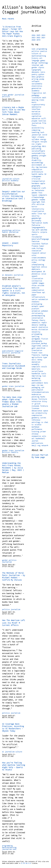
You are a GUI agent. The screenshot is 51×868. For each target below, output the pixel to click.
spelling (35, 337)
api (44, 292)
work (38, 230)
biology (40, 248)
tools (44, 374)
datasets (9, 275)
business (43, 167)
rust (44, 376)
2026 (34, 35)
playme (35, 121)
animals (35, 306)
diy (33, 167)
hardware (35, 183)
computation (37, 170)
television (36, 401)
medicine (35, 288)
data (34, 77)
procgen (43, 156)
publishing (36, 149)
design (35, 63)
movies (35, 330)
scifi (44, 119)
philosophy (36, 221)
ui (44, 165)
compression (37, 415)
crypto (38, 144)
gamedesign (36, 218)
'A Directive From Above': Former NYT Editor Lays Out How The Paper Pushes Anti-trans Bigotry (13, 31)
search (35, 327)
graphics (40, 77)
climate (41, 137)
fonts (34, 126)
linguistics (37, 93)
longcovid (19, 351)
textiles (42, 121)
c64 (43, 388)
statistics (43, 327)
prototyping (37, 304)
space (46, 411)
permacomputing (38, 316)
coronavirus (37, 281)
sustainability (38, 153)
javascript (36, 135)
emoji (34, 446)
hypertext (36, 267)
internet (35, 65)
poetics (44, 51)
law (33, 230)
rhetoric (15, 452)
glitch (38, 404)
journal (35, 441)
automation (43, 299)
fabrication (37, 223)
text (15, 849)
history (35, 58)
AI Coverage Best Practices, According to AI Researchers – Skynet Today (13, 727)
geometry (35, 418)
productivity (41, 413)
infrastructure (38, 297)
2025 (38, 35)
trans (5, 95)
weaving (35, 100)
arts (44, 436)
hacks (43, 397)
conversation (37, 318)
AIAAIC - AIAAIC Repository (10, 244)
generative (36, 88)
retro (43, 72)
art (41, 58)
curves (43, 418)
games (43, 61)
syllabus (35, 139)
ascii (34, 360)
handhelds (36, 374)
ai (3, 275)
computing (36, 130)
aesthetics (36, 381)
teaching (35, 132)
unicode (41, 286)
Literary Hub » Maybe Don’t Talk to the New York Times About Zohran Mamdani (14, 111)
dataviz (35, 325)
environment (37, 165)
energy (43, 139)
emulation (36, 362)
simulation (36, 251)
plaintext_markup (39, 343)
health (5, 232)
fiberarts (36, 355)
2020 (34, 40)
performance (37, 429)
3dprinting (36, 376)
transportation (38, 181)
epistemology (37, 163)
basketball (40, 439)
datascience (37, 411)
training (35, 432)
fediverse (36, 225)
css (33, 144)
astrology (36, 422)
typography (36, 70)
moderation (36, 395)
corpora (44, 232)
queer (42, 306)
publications (37, 443)
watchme (44, 230)
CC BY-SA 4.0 (26, 863)
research (35, 253)
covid (45, 135)
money (40, 360)
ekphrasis (36, 269)
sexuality (36, 332)
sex (33, 413)
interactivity (38, 209)
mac (42, 385)
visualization (38, 211)
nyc (45, 214)
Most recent (8, 19)
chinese (35, 434)
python (41, 74)
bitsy (45, 401)
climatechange (38, 197)
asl (33, 439)
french (35, 353)
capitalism (36, 116)
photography (37, 341)
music (34, 102)
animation (36, 311)
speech (35, 276)
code (34, 248)
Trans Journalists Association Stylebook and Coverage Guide (14, 366)
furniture (43, 399)
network (45, 446)
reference (36, 420)
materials (36, 369)
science (38, 425)
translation (37, 350)
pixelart (35, 309)
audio (34, 214)
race (40, 353)
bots (46, 383)
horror (35, 207)
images (41, 283)
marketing (36, 378)
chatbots (35, 302)
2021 (43, 38)
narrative (36, 112)
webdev (35, 193)
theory (42, 320)
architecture (37, 172)
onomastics (36, 436)
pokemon (45, 311)
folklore (44, 406)
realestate (39, 190)
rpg (37, 167)
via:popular (37, 237)
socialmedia (37, 84)
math (44, 98)
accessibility (38, 128)
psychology (7, 230)
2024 (43, 35)
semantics (36, 323)
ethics (44, 267)
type (45, 357)
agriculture (37, 357)
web (42, 65)
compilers (36, 367)
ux (33, 190)
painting (35, 397)
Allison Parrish (40, 455)
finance (35, 246)
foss (40, 193)
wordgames (36, 339)
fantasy (35, 320)
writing (35, 79)
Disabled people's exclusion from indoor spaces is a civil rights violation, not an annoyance (14, 291)
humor (42, 246)
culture (16, 179)
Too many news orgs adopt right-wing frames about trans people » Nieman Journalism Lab (12, 402)
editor (43, 253)
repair (44, 323)
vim (38, 385)
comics (45, 346)
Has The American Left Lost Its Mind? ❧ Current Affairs (14, 623)
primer (43, 432)
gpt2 (34, 348)
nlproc (41, 68)
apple (43, 183)
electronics (37, 86)
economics (36, 114)
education (36, 119)
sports (35, 234)
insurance (36, 244)
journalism (19, 95)
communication (38, 290)
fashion (45, 244)
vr (33, 404)
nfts (34, 204)
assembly (35, 364)
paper (34, 295)
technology (43, 63)
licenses (35, 408)
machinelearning (9, 848)
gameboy (35, 156)
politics (6, 97)
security (35, 216)
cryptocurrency (38, 105)
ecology (42, 260)
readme (42, 200)
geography (36, 186)
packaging (36, 388)
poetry (35, 74)
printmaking (37, 334)
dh (44, 272)
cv (42, 422)
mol (45, 93)
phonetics (36, 274)
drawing (35, 158)
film (44, 123)
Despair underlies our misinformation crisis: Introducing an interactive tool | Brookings (14, 196)
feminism (35, 241)
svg (39, 446)
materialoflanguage (40, 239)
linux (40, 214)
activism (40, 204)
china (34, 286)
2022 (38, 38)
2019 (38, 40)
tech (42, 132)
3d (45, 174)
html (43, 202)
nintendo (35, 406)
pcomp (42, 79)
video (34, 262)
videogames (36, 177)
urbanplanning (38, 265)
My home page (38, 457)
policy (35, 260)
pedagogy (35, 95)
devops (35, 399)
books (46, 223)
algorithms (36, 346)
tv (33, 425)
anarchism (41, 348)
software (35, 81)
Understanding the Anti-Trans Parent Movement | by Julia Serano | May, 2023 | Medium (13, 468)
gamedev (35, 200)
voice (44, 274)
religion (35, 142)
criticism (36, 179)
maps (34, 385)
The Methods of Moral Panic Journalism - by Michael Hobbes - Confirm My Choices (14, 576)
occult (44, 367)
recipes (44, 142)
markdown (35, 427)
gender (11, 95)
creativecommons (39, 258)
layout (35, 195)
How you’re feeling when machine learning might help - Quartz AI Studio (14, 766)
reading (45, 355)
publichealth (8, 351)
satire (35, 299)
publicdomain (37, 383)
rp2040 (35, 283)
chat (46, 422)
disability (36, 160)
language (35, 61)
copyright (36, 202)
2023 (34, 38)
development (37, 272)
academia (15, 181)
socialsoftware (38, 151)
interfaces (36, 292)
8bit (44, 146)
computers (43, 195)
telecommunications (40, 392)
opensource (36, 107)
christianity (37, 313)
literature (36, 98)
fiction (45, 339)
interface (36, 109)
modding (43, 325)
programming (7, 846)
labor (34, 137)
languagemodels (38, 228)
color (34, 255)
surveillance (37, 371)
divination (43, 330)
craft (44, 188)
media (41, 174)
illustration (37, 279)
